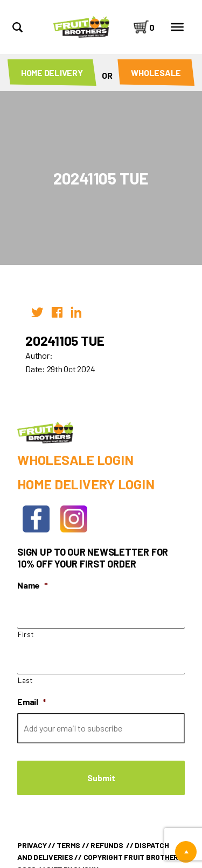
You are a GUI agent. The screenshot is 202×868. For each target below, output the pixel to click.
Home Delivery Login (86, 484)
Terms (68, 845)
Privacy (32, 845)
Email (32, 702)
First (26, 634)
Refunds (107, 845)
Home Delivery (52, 73)
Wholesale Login (75, 460)
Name (33, 585)
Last (25, 680)
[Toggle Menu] (177, 27)
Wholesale (156, 73)
